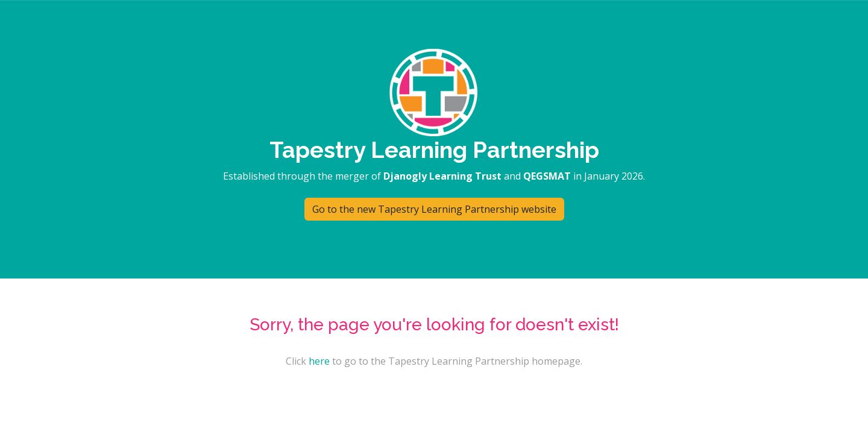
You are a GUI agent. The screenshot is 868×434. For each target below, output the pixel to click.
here (319, 361)
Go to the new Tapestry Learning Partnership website (434, 209)
